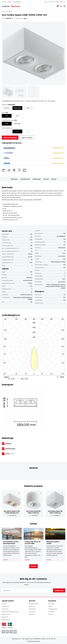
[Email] (27, 590)
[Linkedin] (7, 632)
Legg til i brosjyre (27, 138)
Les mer (5, 560)
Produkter (10, 12)
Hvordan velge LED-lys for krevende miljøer (33, 542)
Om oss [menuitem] (4, 2)
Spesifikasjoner (25, 179)
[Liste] (57, 6)
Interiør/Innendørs (55, 286)
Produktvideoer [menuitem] (17, 2)
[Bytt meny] (64, 6)
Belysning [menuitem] (32, 614)
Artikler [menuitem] (9, 2)
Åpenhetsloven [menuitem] (6, 614)
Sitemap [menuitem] (51, 614)
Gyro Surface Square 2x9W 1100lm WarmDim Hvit (12, 512)
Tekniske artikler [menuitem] (34, 604)
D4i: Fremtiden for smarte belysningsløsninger (11, 542)
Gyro (25, 18)
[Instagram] (15, 632)
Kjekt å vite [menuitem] (32, 606)
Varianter (46, 179)
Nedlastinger (37, 179)
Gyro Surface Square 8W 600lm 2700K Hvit (55, 512)
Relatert (54, 179)
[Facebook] (3, 632)
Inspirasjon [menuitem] (52, 612)
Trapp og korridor (63, 287)
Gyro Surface (62, 282)
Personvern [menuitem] (5, 609)
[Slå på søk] (61, 6)
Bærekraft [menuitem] (5, 617)
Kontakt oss (61, 2)
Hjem (3, 12)
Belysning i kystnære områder (53, 542)
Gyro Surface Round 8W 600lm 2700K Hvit (33, 512)
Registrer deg (59, 590)
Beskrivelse (14, 179)
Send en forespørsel (10, 138)
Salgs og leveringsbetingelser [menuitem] (10, 612)
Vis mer (33, 566)
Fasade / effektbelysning (53, 285)
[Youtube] (11, 632)
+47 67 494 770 (50, 2)
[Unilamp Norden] (11, 6)
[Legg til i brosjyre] (19, 493)
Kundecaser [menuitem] (32, 609)
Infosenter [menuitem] (51, 604)
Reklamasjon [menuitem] (6, 620)
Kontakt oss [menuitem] (5, 606)
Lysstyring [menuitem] (32, 612)
